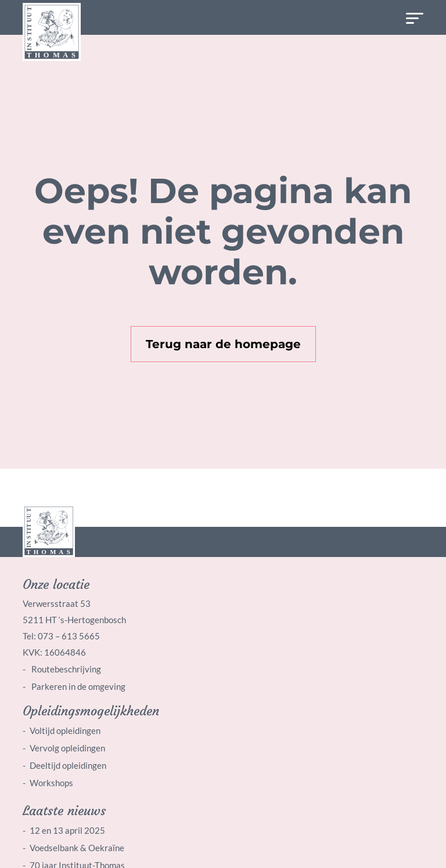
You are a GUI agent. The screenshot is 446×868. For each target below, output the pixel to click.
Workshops (51, 783)
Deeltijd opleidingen (68, 765)
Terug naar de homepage (223, 344)
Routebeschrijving (65, 669)
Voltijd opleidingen (65, 730)
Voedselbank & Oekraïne (77, 848)
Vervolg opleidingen (67, 748)
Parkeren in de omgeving (78, 686)
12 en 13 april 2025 (67, 830)
